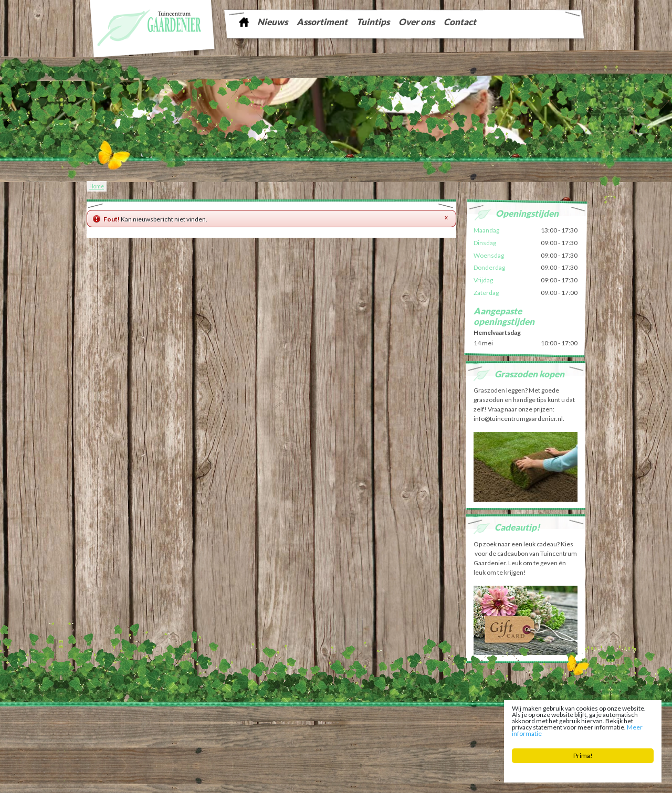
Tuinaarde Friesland (234, 727)
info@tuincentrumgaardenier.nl (322, 719)
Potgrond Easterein (351, 735)
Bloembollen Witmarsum (408, 735)
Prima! (583, 757)
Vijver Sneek (391, 727)
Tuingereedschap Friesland (294, 727)
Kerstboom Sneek (351, 727)
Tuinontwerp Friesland (127, 727)
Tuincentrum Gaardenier (121, 719)
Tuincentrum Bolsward (206, 735)
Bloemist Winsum (303, 735)
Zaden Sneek (425, 727)
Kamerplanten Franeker (474, 727)
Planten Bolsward (257, 735)
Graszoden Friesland (182, 727)
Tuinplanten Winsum (467, 735)
